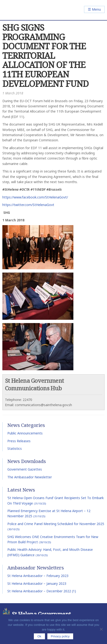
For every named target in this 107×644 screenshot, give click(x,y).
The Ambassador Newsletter (30, 477)
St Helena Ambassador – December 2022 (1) (42, 591)
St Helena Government (23, 10)
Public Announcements (25, 433)
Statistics (15, 448)
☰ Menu (94, 9)
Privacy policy (60, 636)
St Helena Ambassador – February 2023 (38, 576)
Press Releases (19, 441)
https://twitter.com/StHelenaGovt (28, 205)
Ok (39, 636)
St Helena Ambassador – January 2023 (37, 583)
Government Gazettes (25, 469)
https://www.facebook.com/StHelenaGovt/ (35, 197)
